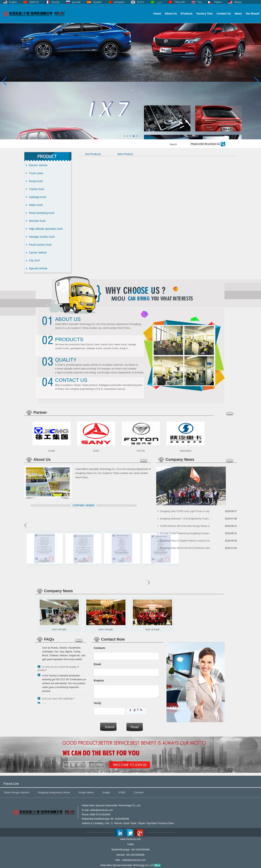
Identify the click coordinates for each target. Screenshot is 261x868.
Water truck (36, 205)
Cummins (139, 793)
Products (187, 14)
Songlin (106, 793)
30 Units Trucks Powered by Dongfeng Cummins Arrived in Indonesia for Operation (186, 533)
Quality (66, 360)
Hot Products (93, 154)
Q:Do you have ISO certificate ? (58, 700)
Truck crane (36, 173)
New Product (125, 154)
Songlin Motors (86, 793)
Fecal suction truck (40, 245)
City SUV (35, 260)
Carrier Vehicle (38, 253)
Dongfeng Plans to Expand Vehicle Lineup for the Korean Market (186, 541)
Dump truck (36, 181)
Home (157, 14)
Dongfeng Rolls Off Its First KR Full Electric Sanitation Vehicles (186, 548)
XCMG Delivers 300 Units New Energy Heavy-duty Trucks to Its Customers (186, 526)
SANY (96, 451)
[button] (124, 136)
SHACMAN (185, 451)
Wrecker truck (37, 221)
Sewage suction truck (42, 237)
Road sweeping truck (42, 213)
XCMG (52, 451)
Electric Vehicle (38, 165)
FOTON (141, 451)
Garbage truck (38, 197)
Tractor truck (37, 189)
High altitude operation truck (46, 229)
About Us (171, 14)
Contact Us (224, 14)
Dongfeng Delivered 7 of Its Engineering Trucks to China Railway (186, 519)
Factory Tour (205, 14)
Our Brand (252, 14)
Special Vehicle (38, 268)
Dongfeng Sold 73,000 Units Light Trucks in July (185, 511)
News (238, 14)
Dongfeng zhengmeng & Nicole (54, 793)
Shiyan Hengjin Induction (17, 793)
